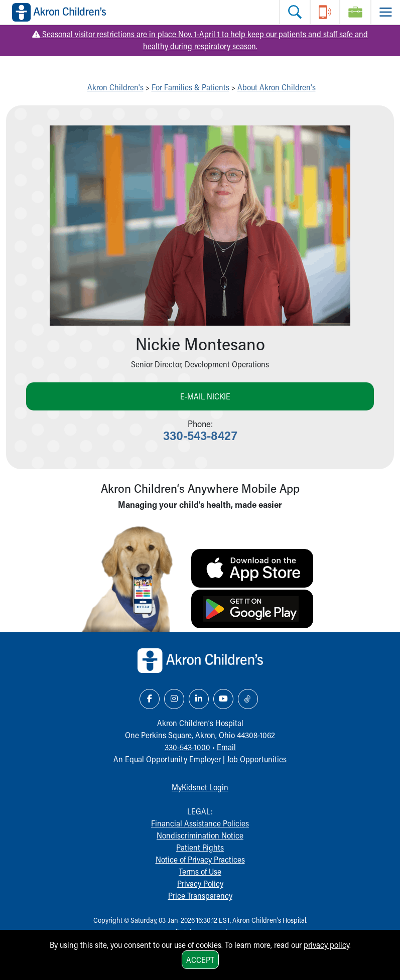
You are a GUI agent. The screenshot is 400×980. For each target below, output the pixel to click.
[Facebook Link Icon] (150, 699)
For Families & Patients (190, 87)
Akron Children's (115, 87)
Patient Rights (200, 847)
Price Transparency (200, 895)
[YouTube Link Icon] (223, 699)
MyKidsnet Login (200, 787)
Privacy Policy (200, 883)
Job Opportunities (257, 759)
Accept (200, 960)
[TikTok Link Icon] (248, 699)
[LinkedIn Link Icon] (199, 699)
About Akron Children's (277, 87)
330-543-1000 (187, 747)
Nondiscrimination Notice (200, 835)
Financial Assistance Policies (200, 823)
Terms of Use (200, 871)
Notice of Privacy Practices (200, 859)
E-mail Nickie (205, 396)
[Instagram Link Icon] (174, 699)
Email (226, 747)
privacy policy (326, 945)
